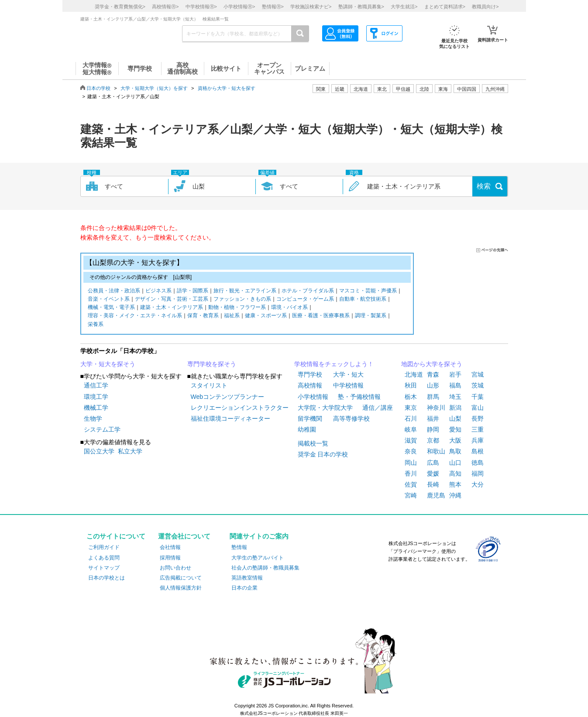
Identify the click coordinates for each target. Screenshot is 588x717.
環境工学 (96, 397)
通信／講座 (378, 408)
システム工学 (102, 429)
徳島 (478, 463)
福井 (433, 419)
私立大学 (130, 451)
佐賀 (411, 484)
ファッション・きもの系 (242, 300)
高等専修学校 (351, 419)
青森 (433, 374)
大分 (478, 484)
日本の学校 (98, 88)
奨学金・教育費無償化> (120, 7)
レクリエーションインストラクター (240, 408)
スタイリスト (209, 385)
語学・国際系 (193, 291)
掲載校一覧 (313, 443)
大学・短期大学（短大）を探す (154, 88)
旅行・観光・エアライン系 (245, 291)
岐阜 (411, 429)
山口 (455, 463)
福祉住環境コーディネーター (230, 419)
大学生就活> (404, 7)
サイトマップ (104, 568)
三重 (478, 429)
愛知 (455, 429)
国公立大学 (99, 451)
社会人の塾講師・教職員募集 (265, 568)
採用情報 (170, 558)
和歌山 (436, 451)
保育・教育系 (203, 316)
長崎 (433, 484)
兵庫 (478, 440)
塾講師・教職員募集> (361, 7)
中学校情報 (348, 385)
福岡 (478, 473)
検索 (484, 186)
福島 (455, 385)
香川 (411, 473)
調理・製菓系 (371, 316)
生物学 (93, 419)
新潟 (455, 408)
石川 (411, 419)
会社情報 (170, 547)
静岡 (433, 429)
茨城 (478, 385)
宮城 (478, 374)
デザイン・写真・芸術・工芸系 (172, 300)
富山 (478, 408)
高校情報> (165, 7)
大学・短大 (348, 374)
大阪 (455, 440)
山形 (433, 385)
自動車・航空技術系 (363, 300)
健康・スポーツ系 (266, 316)
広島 (433, 463)
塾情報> (273, 7)
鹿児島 (436, 495)
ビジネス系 (158, 291)
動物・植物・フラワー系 (237, 308)
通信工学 (96, 385)
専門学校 (310, 374)
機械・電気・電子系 (111, 308)
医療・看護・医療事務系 (321, 316)
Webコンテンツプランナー (228, 397)
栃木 (411, 397)
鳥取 (455, 451)
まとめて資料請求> (445, 7)
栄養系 (96, 325)
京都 (433, 440)
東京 (411, 408)
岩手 (455, 374)
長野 (478, 419)
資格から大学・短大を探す (227, 88)
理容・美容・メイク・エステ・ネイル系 (135, 316)
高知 (455, 473)
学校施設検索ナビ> (311, 7)
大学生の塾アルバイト (258, 558)
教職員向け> (485, 7)
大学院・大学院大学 (325, 408)
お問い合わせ (175, 568)
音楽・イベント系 (109, 300)
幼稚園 (307, 429)
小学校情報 (313, 397)
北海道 (361, 89)
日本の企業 (244, 588)
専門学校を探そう (212, 364)
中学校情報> (201, 7)
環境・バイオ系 (289, 308)
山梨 (455, 419)
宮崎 (411, 495)
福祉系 (232, 316)
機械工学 (96, 408)
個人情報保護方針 (181, 588)
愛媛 (433, 473)
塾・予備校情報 (359, 397)
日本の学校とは (107, 578)
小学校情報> (239, 7)
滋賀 (411, 440)
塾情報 (239, 547)
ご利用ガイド (104, 547)
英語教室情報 (247, 578)
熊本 (455, 484)
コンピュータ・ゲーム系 (305, 300)
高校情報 (310, 385)
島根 (478, 451)
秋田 (411, 385)
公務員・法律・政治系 (114, 291)
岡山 (411, 463)
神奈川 (436, 408)
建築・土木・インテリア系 (172, 308)
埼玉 (455, 397)
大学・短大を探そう (108, 364)
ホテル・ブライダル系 (308, 291)
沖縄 (455, 495)
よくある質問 (104, 558)
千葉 (478, 397)
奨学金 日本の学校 (323, 454)
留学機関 (310, 419)
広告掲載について (181, 578)
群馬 (433, 397)
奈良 (411, 451)
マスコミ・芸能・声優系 (368, 291)
